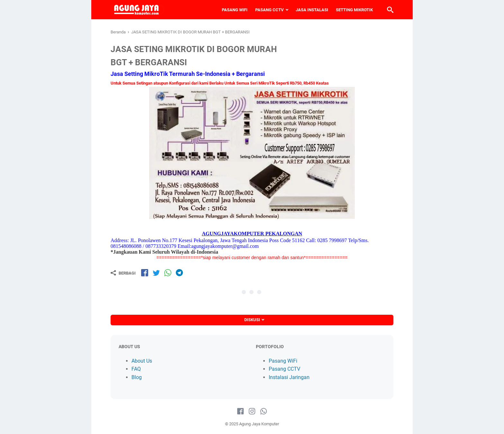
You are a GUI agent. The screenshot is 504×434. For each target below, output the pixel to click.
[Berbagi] (123, 273)
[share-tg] (179, 273)
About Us (142, 361)
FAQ (136, 369)
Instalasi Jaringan (289, 377)
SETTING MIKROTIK (354, 10)
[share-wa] (168, 273)
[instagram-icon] (252, 411)
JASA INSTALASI (312, 10)
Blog (137, 377)
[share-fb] (145, 273)
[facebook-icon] (240, 411)
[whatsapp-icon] (264, 411)
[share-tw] (156, 273)
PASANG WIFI (235, 10)
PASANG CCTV (270, 10)
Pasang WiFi (283, 361)
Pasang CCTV (284, 369)
